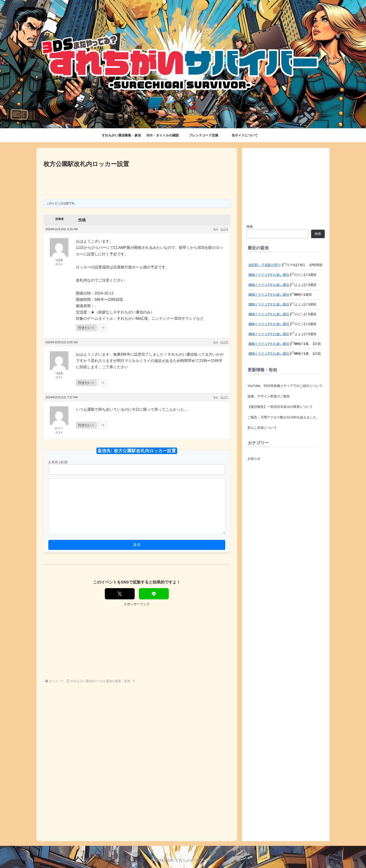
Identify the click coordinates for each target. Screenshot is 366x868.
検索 (250, 226)
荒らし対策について (262, 428)
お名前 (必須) (58, 462)
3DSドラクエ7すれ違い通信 (269, 275)
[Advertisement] (137, 182)
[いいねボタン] (86, 328)
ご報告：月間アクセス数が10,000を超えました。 (283, 417)
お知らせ (254, 458)
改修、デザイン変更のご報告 (269, 396)
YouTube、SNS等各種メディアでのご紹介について (285, 386)
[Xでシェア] (120, 594)
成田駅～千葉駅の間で (265, 265)
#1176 (224, 342)
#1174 (224, 229)
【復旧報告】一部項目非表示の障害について (280, 407)
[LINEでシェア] (154, 594)
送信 (137, 545)
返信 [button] (216, 229)
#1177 (224, 397)
